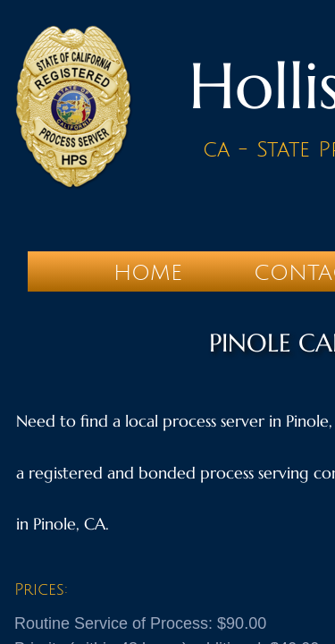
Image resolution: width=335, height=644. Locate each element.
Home (148, 273)
